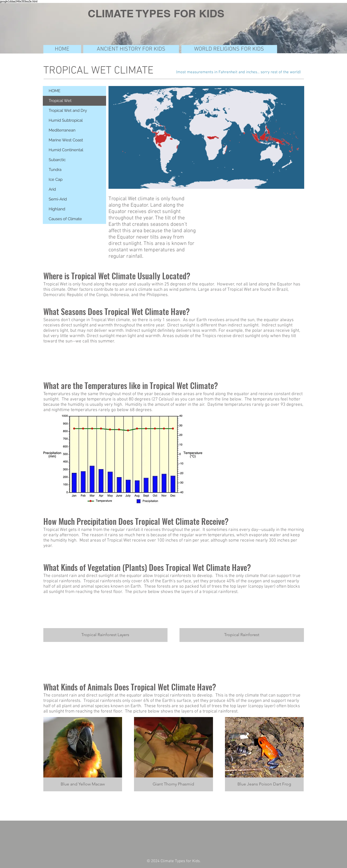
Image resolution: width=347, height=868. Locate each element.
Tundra (55, 170)
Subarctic (57, 160)
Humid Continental (66, 150)
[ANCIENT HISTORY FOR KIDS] (131, 49)
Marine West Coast (66, 140)
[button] (106, 620)
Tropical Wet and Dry (68, 110)
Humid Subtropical (66, 120)
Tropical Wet (60, 101)
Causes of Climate (65, 219)
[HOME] (62, 49)
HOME (55, 91)
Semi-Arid (58, 199)
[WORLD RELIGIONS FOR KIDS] (229, 49)
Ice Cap (56, 179)
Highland (57, 209)
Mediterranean (62, 130)
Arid (52, 189)
